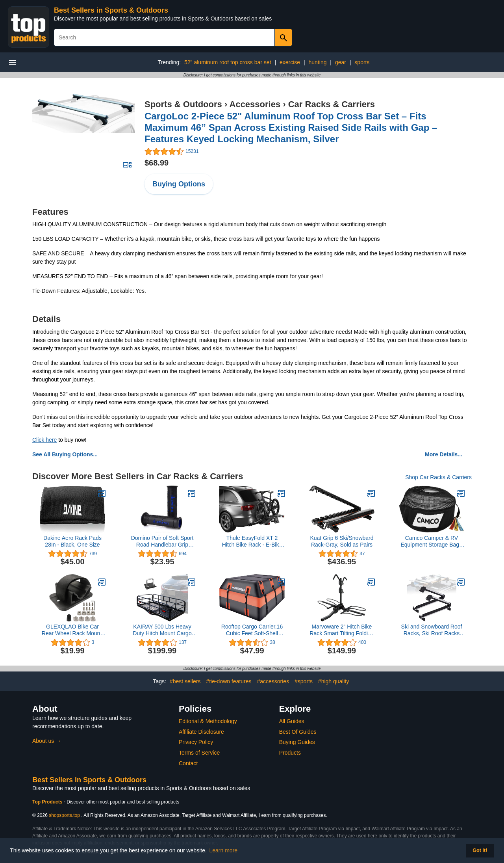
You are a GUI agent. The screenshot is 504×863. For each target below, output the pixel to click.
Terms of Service (199, 753)
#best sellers (185, 681)
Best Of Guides (298, 732)
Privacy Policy (196, 742)
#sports (304, 681)
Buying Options (179, 184)
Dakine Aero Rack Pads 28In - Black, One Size (72, 541)
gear (341, 62)
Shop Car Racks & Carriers (438, 477)
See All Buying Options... (65, 454)
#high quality (334, 681)
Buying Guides (297, 742)
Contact (188, 763)
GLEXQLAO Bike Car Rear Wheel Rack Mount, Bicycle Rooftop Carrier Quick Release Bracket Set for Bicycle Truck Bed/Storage (72, 630)
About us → (47, 741)
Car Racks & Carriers (332, 104)
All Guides (292, 721)
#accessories (273, 681)
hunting (318, 62)
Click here (44, 440)
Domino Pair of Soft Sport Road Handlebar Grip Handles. (162, 541)
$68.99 (157, 163)
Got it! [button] (480, 850)
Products (290, 753)
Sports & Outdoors (183, 104)
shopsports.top (64, 815)
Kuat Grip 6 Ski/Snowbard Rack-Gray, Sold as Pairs (342, 541)
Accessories (255, 104)
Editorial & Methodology (208, 721)
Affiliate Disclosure (201, 732)
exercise (290, 62)
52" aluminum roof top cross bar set (228, 62)
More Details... (444, 454)
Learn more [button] (224, 850)
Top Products (48, 802)
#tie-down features (229, 681)
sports (362, 62)
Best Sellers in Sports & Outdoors (111, 10)
